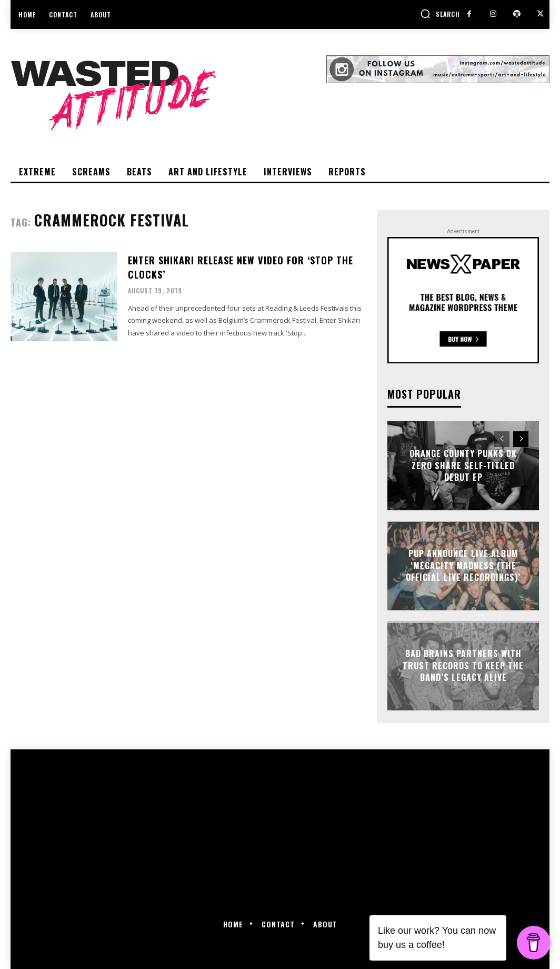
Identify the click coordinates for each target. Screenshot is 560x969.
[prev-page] (502, 439)
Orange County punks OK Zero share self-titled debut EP (463, 466)
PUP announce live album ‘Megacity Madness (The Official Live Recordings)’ (463, 566)
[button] (440, 14)
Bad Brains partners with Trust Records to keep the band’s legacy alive (463, 666)
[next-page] (521, 439)
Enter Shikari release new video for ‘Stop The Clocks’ (240, 267)
